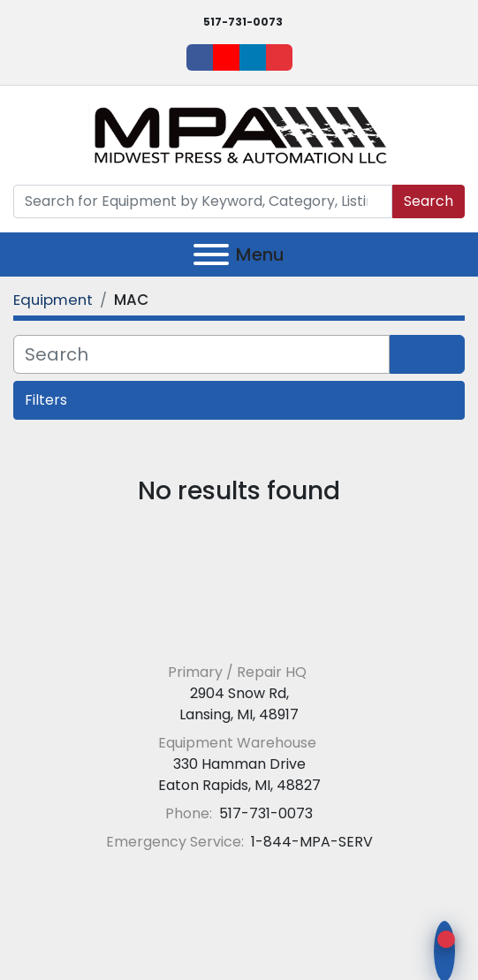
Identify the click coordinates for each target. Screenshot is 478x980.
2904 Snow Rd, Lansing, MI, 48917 (239, 704)
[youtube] (226, 57)
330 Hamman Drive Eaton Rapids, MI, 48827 (239, 775)
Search (429, 201)
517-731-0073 (243, 22)
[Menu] (211, 254)
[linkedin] (253, 57)
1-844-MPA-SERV (310, 842)
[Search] (203, 201)
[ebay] (279, 57)
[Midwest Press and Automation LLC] (239, 630)
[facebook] (200, 57)
